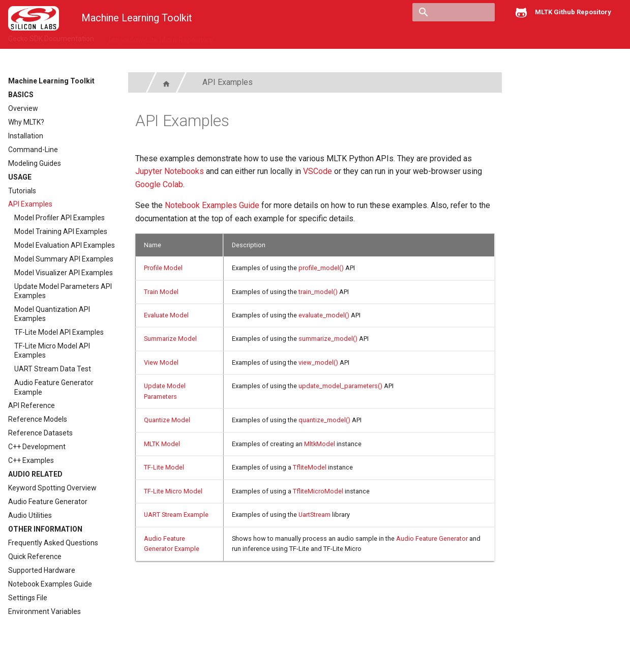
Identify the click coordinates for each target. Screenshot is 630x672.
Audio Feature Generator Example (54, 387)
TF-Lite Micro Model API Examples (52, 350)
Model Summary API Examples (64, 259)
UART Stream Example (176, 515)
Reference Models (38, 419)
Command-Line (33, 150)
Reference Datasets (40, 433)
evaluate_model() (324, 315)
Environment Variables (44, 611)
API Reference (32, 405)
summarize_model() (328, 339)
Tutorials (22, 191)
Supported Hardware (42, 570)
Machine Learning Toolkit (51, 81)
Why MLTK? (26, 122)
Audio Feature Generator (48, 502)
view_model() (318, 362)
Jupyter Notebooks (170, 171)
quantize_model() (324, 420)
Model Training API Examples (61, 231)
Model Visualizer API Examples (64, 273)
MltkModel (320, 444)
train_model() (318, 292)
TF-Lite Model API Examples (59, 332)
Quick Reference (35, 557)
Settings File (28, 598)
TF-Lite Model (164, 467)
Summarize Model (170, 339)
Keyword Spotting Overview (52, 488)
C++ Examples (31, 460)
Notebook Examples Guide (50, 584)
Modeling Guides (35, 163)
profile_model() (321, 268)
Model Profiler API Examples (59, 218)
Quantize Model (167, 420)
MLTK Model (162, 444)
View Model (161, 362)
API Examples (30, 204)
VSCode (318, 171)
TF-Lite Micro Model (173, 491)
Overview (23, 108)
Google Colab (159, 184)
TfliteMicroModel (318, 491)
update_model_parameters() (340, 386)
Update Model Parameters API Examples (63, 291)
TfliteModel (310, 467)
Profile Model (163, 268)
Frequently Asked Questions (53, 543)
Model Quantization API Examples (52, 314)
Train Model (161, 292)
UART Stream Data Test (53, 369)
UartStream (314, 515)
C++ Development (37, 447)
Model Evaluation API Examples (65, 245)
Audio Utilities (30, 515)
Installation (26, 136)
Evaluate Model (166, 315)
